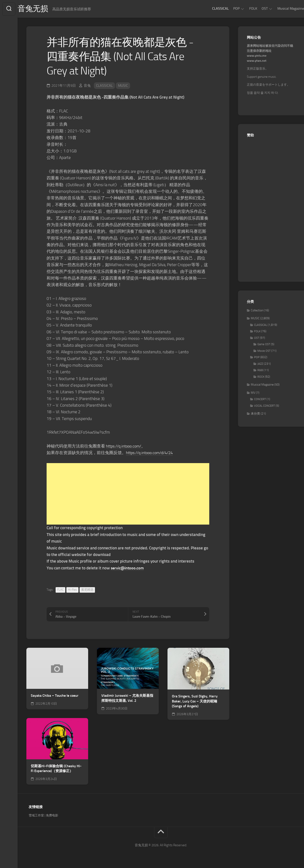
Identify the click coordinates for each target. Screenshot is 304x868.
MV (253, 393)
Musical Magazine (282, 8)
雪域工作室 (36, 816)
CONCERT (260, 400)
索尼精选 (87, 590)
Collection (257, 311)
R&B (260, 371)
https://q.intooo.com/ (125, 447)
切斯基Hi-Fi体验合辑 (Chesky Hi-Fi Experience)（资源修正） (56, 769)
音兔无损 (42, 9)
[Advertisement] (128, 494)
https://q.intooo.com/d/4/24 (152, 453)
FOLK (244, 8)
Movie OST (264, 351)
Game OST (264, 345)
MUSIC (123, 86)
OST (256, 8)
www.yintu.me (257, 56)
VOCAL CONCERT (265, 406)
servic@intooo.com (128, 568)
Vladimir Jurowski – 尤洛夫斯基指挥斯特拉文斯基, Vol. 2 (127, 698)
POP (228, 8)
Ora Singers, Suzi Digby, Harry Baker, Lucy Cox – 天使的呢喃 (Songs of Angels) (195, 702)
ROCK (261, 377)
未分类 (255, 414)
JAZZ (260, 364)
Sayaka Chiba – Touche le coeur (55, 696)
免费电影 (52, 816)
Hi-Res (72, 590)
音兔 (87, 86)
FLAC (60, 590)
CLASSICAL (212, 8)
